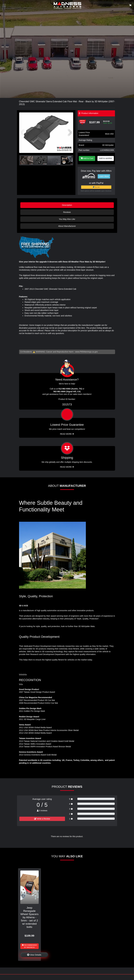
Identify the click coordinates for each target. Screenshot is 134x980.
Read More (67, 434)
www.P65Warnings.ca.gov (86, 352)
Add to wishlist (106, 158)
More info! (109, 134)
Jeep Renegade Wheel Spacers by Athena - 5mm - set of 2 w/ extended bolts (29, 917)
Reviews (67, 212)
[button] (70, 133)
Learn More (104, 176)
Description (67, 205)
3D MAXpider (108, 145)
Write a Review (42, 819)
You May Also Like (67, 219)
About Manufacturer (67, 226)
